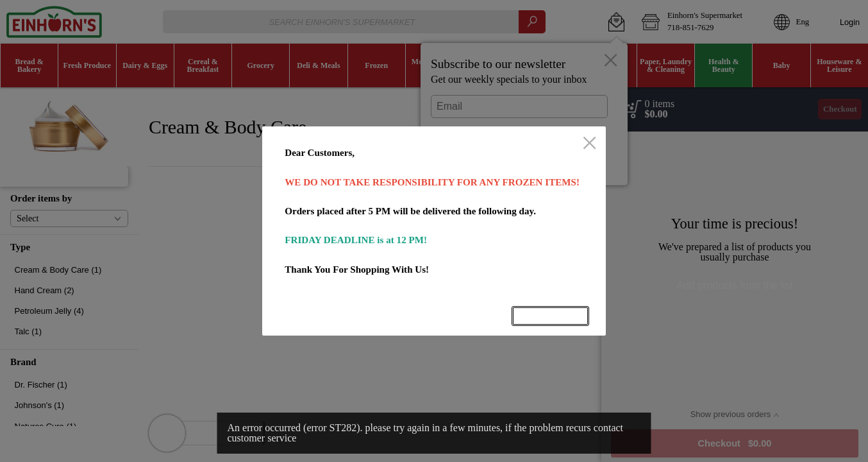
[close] (589, 144)
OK (551, 316)
